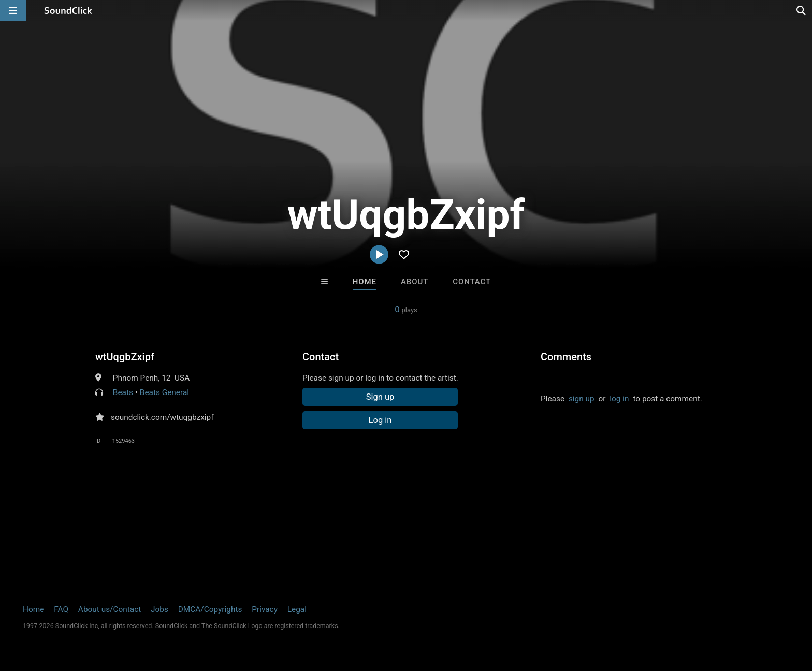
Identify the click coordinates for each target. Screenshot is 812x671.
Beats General (164, 392)
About (415, 282)
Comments (566, 357)
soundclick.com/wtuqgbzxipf (162, 417)
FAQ (61, 609)
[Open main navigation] (13, 10)
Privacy (265, 609)
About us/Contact (110, 609)
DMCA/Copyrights (210, 609)
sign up (582, 399)
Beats (123, 392)
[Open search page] (802, 10)
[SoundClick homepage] (68, 10)
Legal (297, 609)
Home (365, 282)
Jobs (160, 609)
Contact (472, 282)
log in (619, 399)
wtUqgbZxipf (125, 357)
